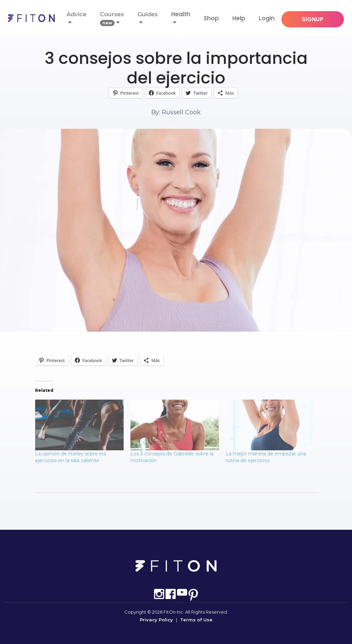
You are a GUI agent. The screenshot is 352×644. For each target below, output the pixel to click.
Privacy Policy (156, 620)
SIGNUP (313, 19)
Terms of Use (196, 620)
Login (267, 18)
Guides (148, 18)
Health (181, 14)
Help (239, 18)
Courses (112, 18)
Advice (77, 18)
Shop (211, 18)
